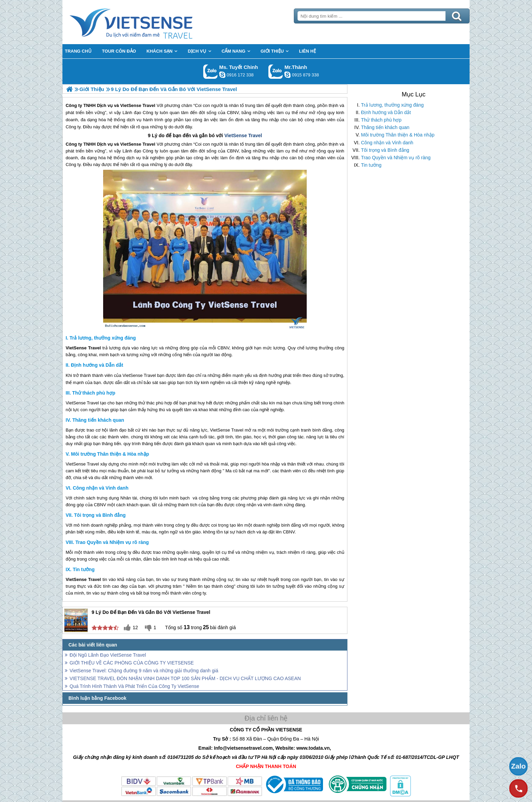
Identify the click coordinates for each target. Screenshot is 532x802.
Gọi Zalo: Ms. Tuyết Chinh (211, 71)
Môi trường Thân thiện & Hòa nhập (398, 135)
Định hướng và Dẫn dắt (386, 112)
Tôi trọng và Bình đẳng (385, 150)
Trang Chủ (148, 22)
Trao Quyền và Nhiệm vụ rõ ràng (396, 158)
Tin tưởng (371, 165)
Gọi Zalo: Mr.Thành (276, 71)
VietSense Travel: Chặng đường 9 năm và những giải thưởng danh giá (144, 671)
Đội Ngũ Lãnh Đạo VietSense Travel (108, 655)
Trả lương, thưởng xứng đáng (392, 105)
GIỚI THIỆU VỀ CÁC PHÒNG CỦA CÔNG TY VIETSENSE (132, 663)
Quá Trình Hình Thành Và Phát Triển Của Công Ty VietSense (134, 686)
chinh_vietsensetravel (222, 75)
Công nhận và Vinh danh (387, 143)
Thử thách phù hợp (381, 120)
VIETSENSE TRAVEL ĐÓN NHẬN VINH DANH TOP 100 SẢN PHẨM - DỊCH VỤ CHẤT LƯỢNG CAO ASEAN (185, 678)
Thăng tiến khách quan (385, 127)
